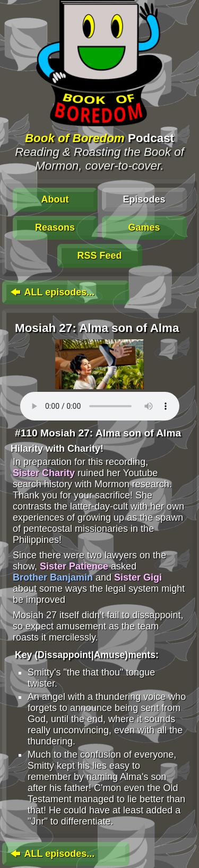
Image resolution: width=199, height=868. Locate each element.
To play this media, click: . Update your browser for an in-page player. (100, 406)
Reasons (55, 227)
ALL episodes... (51, 292)
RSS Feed (99, 256)
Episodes (144, 199)
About (55, 199)
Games (144, 227)
